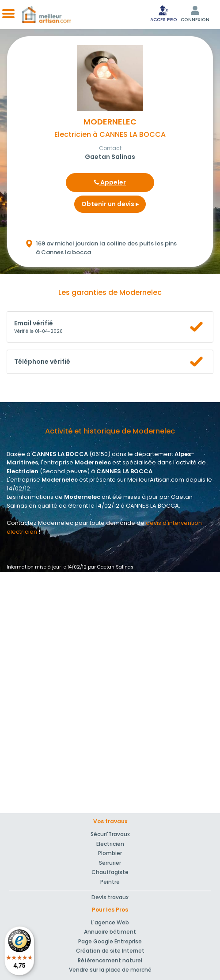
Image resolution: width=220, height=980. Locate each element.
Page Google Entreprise (110, 941)
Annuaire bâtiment (110, 932)
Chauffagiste (110, 872)
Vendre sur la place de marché (110, 970)
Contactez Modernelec (40, 523)
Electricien (110, 844)
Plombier (110, 853)
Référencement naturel (110, 960)
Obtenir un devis (110, 204)
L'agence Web (110, 922)
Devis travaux (110, 897)
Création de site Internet (110, 951)
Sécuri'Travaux (110, 834)
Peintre (110, 882)
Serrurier (110, 863)
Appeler (110, 182)
